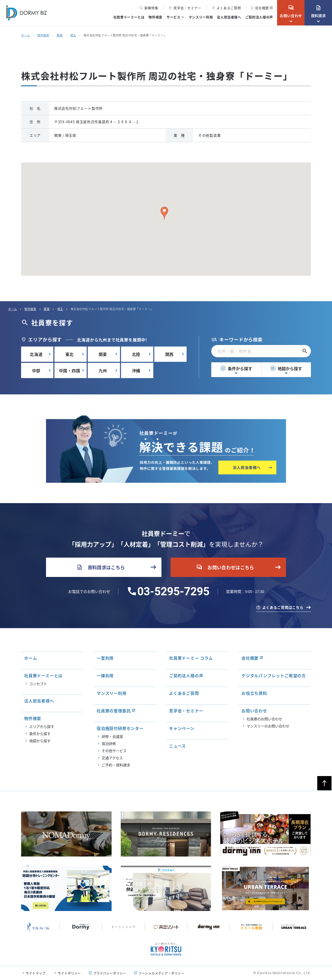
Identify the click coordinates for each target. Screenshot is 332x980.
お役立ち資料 (254, 693)
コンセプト (38, 684)
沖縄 (136, 370)
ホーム (26, 35)
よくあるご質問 (226, 8)
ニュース (177, 746)
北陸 (136, 354)
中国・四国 (70, 370)
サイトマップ (36, 973)
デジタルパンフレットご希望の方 (274, 675)
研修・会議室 (112, 736)
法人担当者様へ (229, 17)
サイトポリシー (69, 973)
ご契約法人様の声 (259, 17)
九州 (103, 370)
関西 (170, 354)
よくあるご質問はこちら (283, 607)
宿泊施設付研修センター (120, 728)
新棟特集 (148, 8)
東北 (70, 354)
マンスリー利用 (201, 17)
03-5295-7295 (173, 591)
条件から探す (236, 368)
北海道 (36, 354)
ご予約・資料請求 (116, 765)
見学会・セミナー (185, 8)
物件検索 (155, 17)
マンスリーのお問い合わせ (268, 726)
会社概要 (260, 8)
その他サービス (114, 751)
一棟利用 (105, 675)
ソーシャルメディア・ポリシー (161, 973)
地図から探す (286, 368)
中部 (36, 370)
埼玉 (73, 35)
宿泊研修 (109, 743)
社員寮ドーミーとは (129, 17)
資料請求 (318, 11)
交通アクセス (112, 758)
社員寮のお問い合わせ (264, 719)
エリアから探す (42, 726)
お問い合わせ (291, 11)
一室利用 (105, 658)
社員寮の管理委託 (114, 711)
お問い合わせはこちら (225, 567)
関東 (60, 35)
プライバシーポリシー (110, 973)
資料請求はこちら (101, 567)
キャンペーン (182, 728)
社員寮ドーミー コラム (191, 658)
